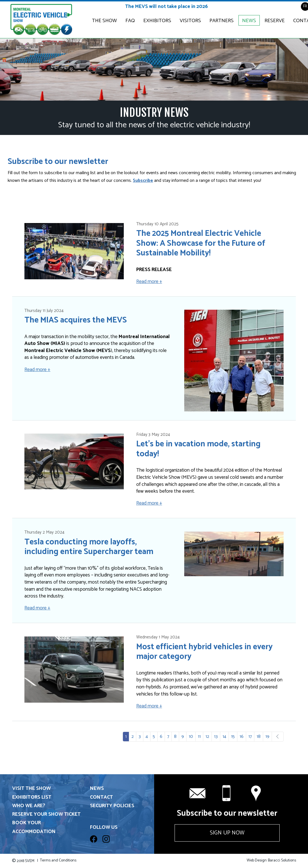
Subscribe (143, 181)
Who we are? (29, 806)
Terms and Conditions (58, 861)
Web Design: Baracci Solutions (271, 861)
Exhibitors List (32, 797)
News (249, 21)
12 (207, 737)
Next (282, 737)
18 (259, 737)
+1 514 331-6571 (227, 793)
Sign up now (227, 833)
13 (216, 737)
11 (199, 737)
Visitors (190, 21)
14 (224, 737)
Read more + (149, 282)
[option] (154, 69)
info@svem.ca (198, 793)
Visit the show (32, 789)
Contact (101, 797)
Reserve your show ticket (46, 814)
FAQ (130, 21)
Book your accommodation (34, 827)
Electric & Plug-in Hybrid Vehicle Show (41, 20)
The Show (104, 21)
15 (233, 737)
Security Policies (112, 806)
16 (242, 737)
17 (250, 737)
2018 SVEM (25, 861)
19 (267, 737)
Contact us (257, 793)
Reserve (275, 21)
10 (191, 737)
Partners (222, 21)
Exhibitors (157, 21)
